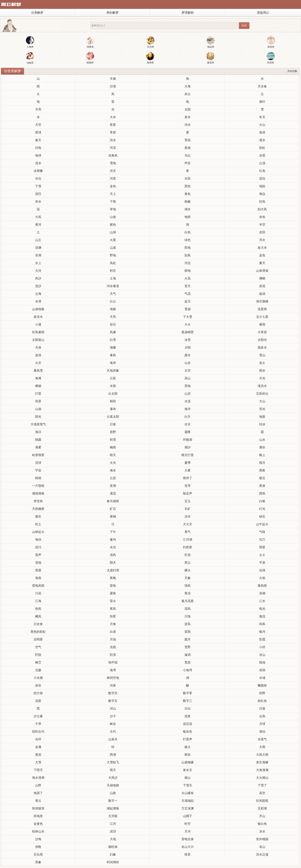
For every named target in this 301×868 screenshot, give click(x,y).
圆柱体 (113, 847)
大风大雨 (262, 755)
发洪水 (38, 317)
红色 (262, 171)
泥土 (262, 363)
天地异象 (113, 371)
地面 (262, 417)
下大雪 (188, 317)
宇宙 (38, 470)
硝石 (262, 516)
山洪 (188, 394)
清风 (113, 555)
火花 (188, 278)
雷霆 (38, 570)
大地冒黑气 (38, 424)
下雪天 (188, 785)
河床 (113, 685)
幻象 (113, 854)
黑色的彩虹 (38, 632)
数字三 (188, 701)
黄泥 (38, 755)
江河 (113, 824)
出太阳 (113, 394)
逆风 (188, 624)
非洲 (38, 255)
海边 (262, 194)
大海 (188, 86)
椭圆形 (262, 685)
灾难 (113, 79)
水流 (188, 401)
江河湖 (188, 540)
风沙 (38, 278)
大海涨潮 (262, 770)
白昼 (113, 632)
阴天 (113, 563)
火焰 (262, 578)
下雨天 (38, 770)
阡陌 (38, 655)
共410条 (292, 71)
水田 (188, 178)
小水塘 (38, 678)
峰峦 (38, 662)
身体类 (271, 42)
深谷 (38, 685)
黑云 (188, 563)
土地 (113, 278)
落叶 (262, 102)
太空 (188, 371)
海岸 (113, 363)
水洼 (113, 547)
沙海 (38, 839)
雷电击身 (188, 839)
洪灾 (113, 171)
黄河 (38, 225)
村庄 (113, 271)
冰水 (262, 831)
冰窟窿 (38, 171)
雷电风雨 (38, 586)
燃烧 (38, 386)
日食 (113, 424)
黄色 (188, 194)
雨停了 (188, 478)
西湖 (113, 755)
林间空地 (113, 678)
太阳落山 (38, 340)
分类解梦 (37, 13)
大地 (113, 839)
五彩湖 (262, 808)
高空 (262, 793)
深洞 (262, 670)
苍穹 (188, 486)
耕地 (188, 271)
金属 (38, 747)
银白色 (262, 824)
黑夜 (262, 470)
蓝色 (262, 255)
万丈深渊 (188, 808)
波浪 (38, 355)
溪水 (262, 140)
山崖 (113, 248)
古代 (113, 732)
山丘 (38, 240)
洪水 (113, 140)
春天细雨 (113, 501)
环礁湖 (188, 440)
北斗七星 (262, 317)
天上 (113, 194)
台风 (262, 716)
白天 (188, 417)
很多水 (262, 347)
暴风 (113, 355)
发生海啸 (262, 762)
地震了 (38, 793)
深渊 (38, 248)
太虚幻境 (113, 570)
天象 (188, 578)
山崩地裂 (38, 309)
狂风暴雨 (38, 332)
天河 (188, 831)
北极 (38, 670)
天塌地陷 (188, 801)
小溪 (38, 324)
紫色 (113, 225)
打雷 (38, 394)
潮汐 (188, 447)
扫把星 (188, 547)
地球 (38, 155)
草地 (113, 209)
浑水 (262, 240)
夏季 (188, 463)
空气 (38, 647)
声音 (188, 163)
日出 (188, 709)
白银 (262, 501)
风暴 (113, 332)
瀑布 (113, 409)
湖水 (188, 209)
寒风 (113, 609)
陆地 (262, 662)
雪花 (188, 140)
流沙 (38, 286)
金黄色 (38, 824)
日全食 (38, 624)
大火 (188, 324)
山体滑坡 (262, 271)
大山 (262, 401)
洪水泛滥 (262, 854)
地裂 (113, 309)
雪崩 (188, 309)
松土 (38, 524)
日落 (262, 709)
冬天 (262, 117)
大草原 (262, 332)
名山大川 (188, 847)
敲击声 (188, 493)
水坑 (38, 178)
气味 (262, 532)
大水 (113, 117)
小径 (262, 647)
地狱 (188, 217)
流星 (38, 701)
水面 (113, 386)
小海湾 (188, 670)
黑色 (188, 186)
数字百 (113, 693)
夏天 (262, 263)
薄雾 (38, 447)
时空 (188, 824)
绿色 (188, 240)
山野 (38, 785)
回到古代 (38, 732)
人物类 (30, 42)
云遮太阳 (113, 417)
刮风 (188, 255)
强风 (188, 586)
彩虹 (262, 148)
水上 (38, 263)
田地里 (38, 816)
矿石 (113, 509)
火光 (113, 463)
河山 (113, 709)
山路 (113, 793)
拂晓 (262, 278)
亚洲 (113, 486)
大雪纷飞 (113, 762)
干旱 (38, 724)
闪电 (38, 148)
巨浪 (113, 655)
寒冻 (188, 593)
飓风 (38, 616)
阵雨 (38, 478)
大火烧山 (262, 778)
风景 (38, 401)
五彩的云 (262, 394)
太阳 (188, 109)
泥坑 (262, 178)
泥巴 (38, 194)
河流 (113, 148)
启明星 (38, 639)
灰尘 (188, 94)
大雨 (262, 747)
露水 (188, 355)
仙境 (262, 570)
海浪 (262, 132)
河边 (188, 263)
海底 (38, 578)
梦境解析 (188, 13)
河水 (188, 125)
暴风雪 (38, 371)
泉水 (188, 117)
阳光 (38, 417)
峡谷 (113, 724)
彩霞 (262, 639)
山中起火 (262, 524)
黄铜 (113, 516)
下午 (113, 532)
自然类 (271, 58)
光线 (113, 647)
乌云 (188, 155)
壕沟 (113, 540)
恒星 (113, 616)
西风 (262, 493)
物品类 (211, 42)
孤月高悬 (188, 601)
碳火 (188, 747)
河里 (113, 178)
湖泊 (262, 732)
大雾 (188, 470)
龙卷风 (113, 155)
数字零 (188, 693)
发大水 (262, 248)
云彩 (113, 378)
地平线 (113, 662)
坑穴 (262, 540)
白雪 (113, 340)
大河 (38, 271)
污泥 (38, 593)
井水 (38, 202)
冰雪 (188, 340)
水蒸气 (262, 739)
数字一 (113, 801)
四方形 (38, 693)
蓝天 (188, 301)
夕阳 (188, 347)
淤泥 (262, 286)
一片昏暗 (38, 486)
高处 (113, 263)
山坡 (113, 217)
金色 (113, 186)
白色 (188, 232)
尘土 (262, 555)
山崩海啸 (188, 762)
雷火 (113, 601)
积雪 (113, 440)
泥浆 (188, 716)
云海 (38, 294)
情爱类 (90, 42)
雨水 (262, 371)
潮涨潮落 (38, 493)
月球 (262, 724)
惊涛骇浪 (38, 808)
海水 (113, 470)
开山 (262, 816)
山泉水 (113, 739)
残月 (262, 463)
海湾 (113, 670)
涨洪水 (262, 386)
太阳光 (262, 340)
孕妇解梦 (112, 13)
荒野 (188, 647)
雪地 (113, 163)
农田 (262, 232)
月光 (262, 378)
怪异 (188, 854)
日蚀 (188, 616)
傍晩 (38, 847)
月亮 (38, 109)
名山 (262, 847)
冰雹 (262, 155)
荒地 (188, 386)
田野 (262, 693)
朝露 (38, 440)
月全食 (262, 86)
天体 (38, 347)
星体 (262, 486)
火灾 (38, 363)
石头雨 (38, 854)
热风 (38, 609)
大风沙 (113, 778)
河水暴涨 (113, 286)
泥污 (38, 547)
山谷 (188, 363)
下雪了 (262, 785)
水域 (262, 678)
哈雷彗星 (38, 455)
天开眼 (113, 816)
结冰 (262, 424)
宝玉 (188, 501)
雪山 (262, 355)
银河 (262, 632)
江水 (262, 601)
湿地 (38, 563)
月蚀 (113, 639)
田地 (188, 248)
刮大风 (262, 209)
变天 (188, 286)
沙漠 (113, 86)
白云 (113, 301)
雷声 (38, 555)
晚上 (262, 455)
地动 (38, 540)
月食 (113, 624)
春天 (38, 140)
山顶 (262, 163)
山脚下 (188, 816)
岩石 (113, 324)
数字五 (113, 701)
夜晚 (113, 578)
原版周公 (263, 13)
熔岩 (188, 755)
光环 (38, 739)
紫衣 (38, 516)
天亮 (113, 317)
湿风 (188, 609)
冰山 (262, 655)
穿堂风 (38, 501)
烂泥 (188, 555)
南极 (188, 202)
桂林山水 (38, 831)
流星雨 (262, 309)
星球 (38, 132)
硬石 (262, 478)
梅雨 (113, 447)
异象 (38, 862)
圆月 (188, 639)
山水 (262, 440)
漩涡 (188, 655)
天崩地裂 (113, 785)
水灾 (188, 424)
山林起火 (38, 532)
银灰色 (188, 732)
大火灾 (188, 524)
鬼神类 (150, 58)
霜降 (188, 432)
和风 (262, 624)
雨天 (113, 770)
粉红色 (262, 701)
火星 (113, 240)
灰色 (262, 217)
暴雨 (262, 324)
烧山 (188, 778)
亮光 (262, 409)
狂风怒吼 (262, 801)
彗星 (262, 547)
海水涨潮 (38, 778)
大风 (38, 217)
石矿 (188, 509)
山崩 (38, 409)
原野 (113, 432)
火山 (262, 125)
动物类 (30, 58)
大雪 (38, 762)
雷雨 (188, 632)
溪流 (113, 493)
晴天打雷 (188, 455)
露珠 (113, 593)
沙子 (113, 716)
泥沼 (113, 831)
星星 (113, 125)
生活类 (150, 42)
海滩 (38, 378)
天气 (113, 294)
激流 (262, 616)
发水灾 (188, 770)
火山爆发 (188, 793)
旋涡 (262, 294)
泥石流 (188, 724)
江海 (38, 601)
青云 (38, 801)
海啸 (113, 347)
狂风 (262, 202)
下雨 (113, 202)
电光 (262, 609)
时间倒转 (113, 862)
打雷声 (188, 739)
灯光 (262, 509)
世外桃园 (262, 839)
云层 (113, 478)
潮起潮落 (113, 808)
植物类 (90, 58)
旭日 (38, 432)
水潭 (38, 301)
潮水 (262, 447)
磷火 (188, 570)
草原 (113, 132)
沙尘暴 (38, 716)
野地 (113, 255)
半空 (262, 225)
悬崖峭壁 (188, 332)
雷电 (113, 586)
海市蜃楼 (262, 301)
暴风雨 (262, 586)
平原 (262, 563)
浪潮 (262, 593)
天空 (38, 125)
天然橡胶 (38, 509)
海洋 (188, 409)
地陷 (262, 186)
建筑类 (210, 58)
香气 (188, 532)
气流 (188, 294)
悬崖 (188, 148)
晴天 (113, 455)
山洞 (113, 232)
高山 (188, 378)
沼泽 (38, 463)
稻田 (113, 401)
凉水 (188, 516)
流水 (38, 163)
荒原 (188, 662)
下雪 (38, 186)
